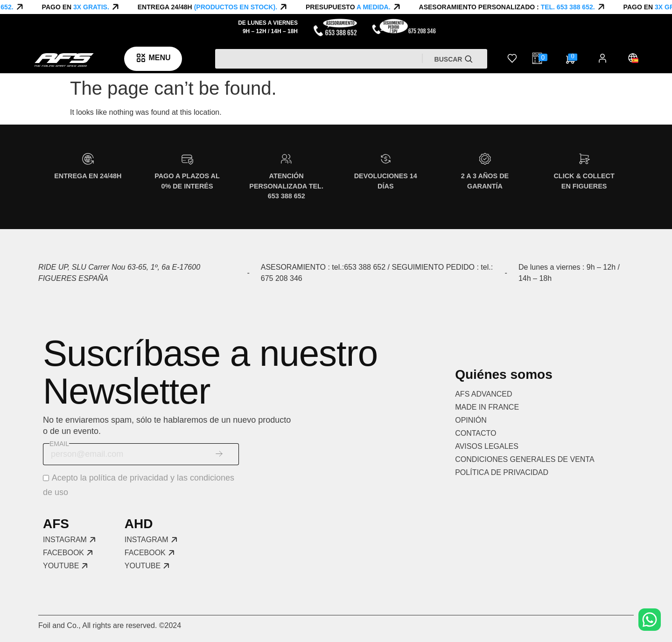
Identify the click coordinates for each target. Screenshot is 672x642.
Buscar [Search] (449, 59)
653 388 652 (365, 267)
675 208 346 (282, 278)
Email (59, 444)
